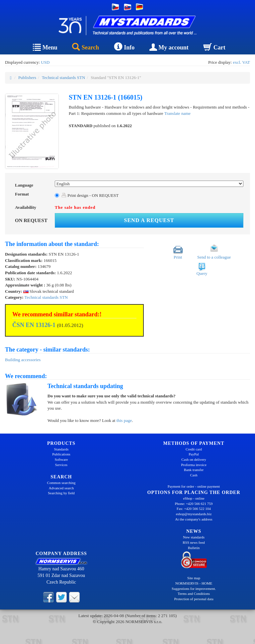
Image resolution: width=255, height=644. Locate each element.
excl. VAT (241, 62)
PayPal (194, 454)
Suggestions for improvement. (194, 589)
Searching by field (61, 493)
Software (61, 459)
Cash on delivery (194, 459)
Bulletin (194, 548)
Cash (194, 475)
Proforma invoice (194, 465)
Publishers (27, 78)
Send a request (149, 220)
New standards (194, 537)
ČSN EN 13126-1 (34, 325)
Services (61, 465)
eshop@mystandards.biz (194, 514)
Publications (61, 454)
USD (45, 62)
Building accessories (23, 360)
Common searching (61, 483)
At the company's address (194, 519)
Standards (61, 449)
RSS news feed (194, 542)
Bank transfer (194, 470)
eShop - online (194, 498)
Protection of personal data (194, 599)
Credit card (194, 449)
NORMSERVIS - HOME (194, 583)
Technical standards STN (64, 78)
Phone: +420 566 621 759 (194, 504)
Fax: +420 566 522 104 (194, 509)
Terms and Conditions (194, 594)
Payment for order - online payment (194, 486)
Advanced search (61, 488)
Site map (194, 578)
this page (124, 420)
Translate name (177, 113)
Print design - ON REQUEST (90, 195)
